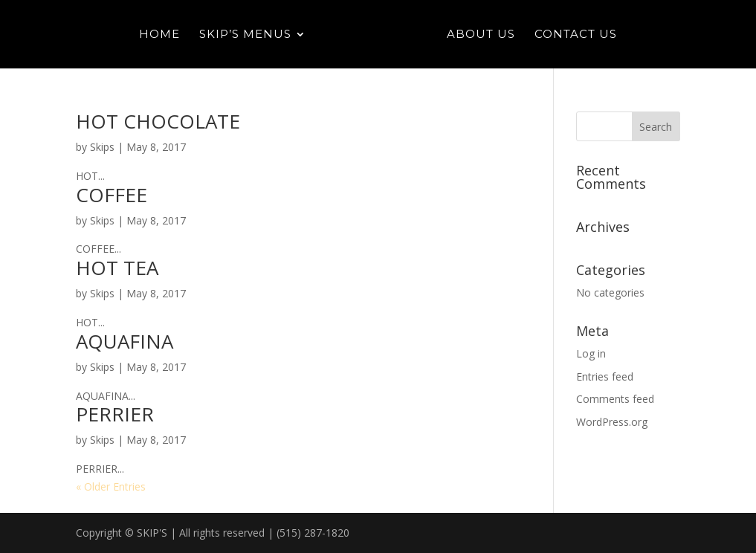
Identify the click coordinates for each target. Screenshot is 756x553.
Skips (102, 147)
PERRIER (115, 414)
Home (159, 35)
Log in (591, 353)
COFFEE (112, 195)
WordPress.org (612, 422)
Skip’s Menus (245, 35)
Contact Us (576, 35)
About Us (481, 35)
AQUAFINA (125, 341)
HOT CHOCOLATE (158, 121)
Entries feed (605, 376)
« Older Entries (111, 486)
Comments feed (615, 399)
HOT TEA (117, 268)
